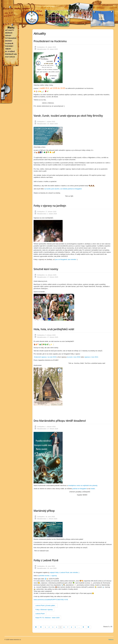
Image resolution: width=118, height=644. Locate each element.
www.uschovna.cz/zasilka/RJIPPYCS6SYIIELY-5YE (51, 600)
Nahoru (111, 640)
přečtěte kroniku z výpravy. (48, 576)
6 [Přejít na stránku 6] (64, 627)
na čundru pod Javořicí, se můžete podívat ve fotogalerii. (63, 189)
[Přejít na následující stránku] (84, 627)
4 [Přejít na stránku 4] (57, 627)
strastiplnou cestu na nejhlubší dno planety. (83, 485)
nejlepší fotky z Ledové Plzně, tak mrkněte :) (65, 572)
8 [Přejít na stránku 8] (71, 627)
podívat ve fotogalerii (79, 489)
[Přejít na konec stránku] (89, 627)
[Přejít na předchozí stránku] (41, 627)
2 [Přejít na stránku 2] (49, 627)
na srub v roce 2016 (74, 357)
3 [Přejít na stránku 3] (53, 627)
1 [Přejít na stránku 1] (45, 627)
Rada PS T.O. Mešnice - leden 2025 (47, 618)
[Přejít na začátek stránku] (36, 627)
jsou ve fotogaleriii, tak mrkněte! (65, 259)
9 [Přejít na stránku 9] (75, 627)
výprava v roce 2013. (92, 357)
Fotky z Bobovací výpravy (44, 610)
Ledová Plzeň (40, 614)
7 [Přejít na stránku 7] (68, 627)
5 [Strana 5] (60, 627)
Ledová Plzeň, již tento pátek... (46, 605)
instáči (93, 489)
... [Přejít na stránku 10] (79, 627)
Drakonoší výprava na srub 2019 (45, 357)
